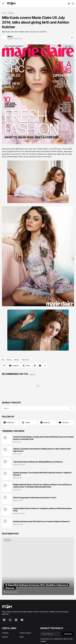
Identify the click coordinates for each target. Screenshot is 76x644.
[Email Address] (50, 634)
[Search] (73, 4)
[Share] (72, 37)
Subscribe (68, 634)
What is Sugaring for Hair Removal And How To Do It (35, 498)
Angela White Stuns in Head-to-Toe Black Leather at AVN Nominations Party (42, 510)
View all (32, 374)
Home (4, 13)
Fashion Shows (25, 633)
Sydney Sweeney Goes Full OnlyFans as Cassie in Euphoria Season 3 (41, 521)
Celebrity (11, 13)
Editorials (17, 360)
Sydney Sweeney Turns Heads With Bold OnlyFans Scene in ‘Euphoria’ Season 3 (42, 474)
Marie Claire (25, 360)
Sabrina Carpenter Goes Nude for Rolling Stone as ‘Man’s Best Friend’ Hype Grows (42, 450)
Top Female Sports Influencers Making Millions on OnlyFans (38, 462)
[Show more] (45, 366)
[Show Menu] (3, 4)
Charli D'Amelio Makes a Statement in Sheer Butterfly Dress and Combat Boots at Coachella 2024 (43, 438)
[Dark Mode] (69, 4)
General (5, 637)
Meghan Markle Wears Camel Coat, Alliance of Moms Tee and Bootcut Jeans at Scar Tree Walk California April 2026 (42, 486)
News (22, 637)
